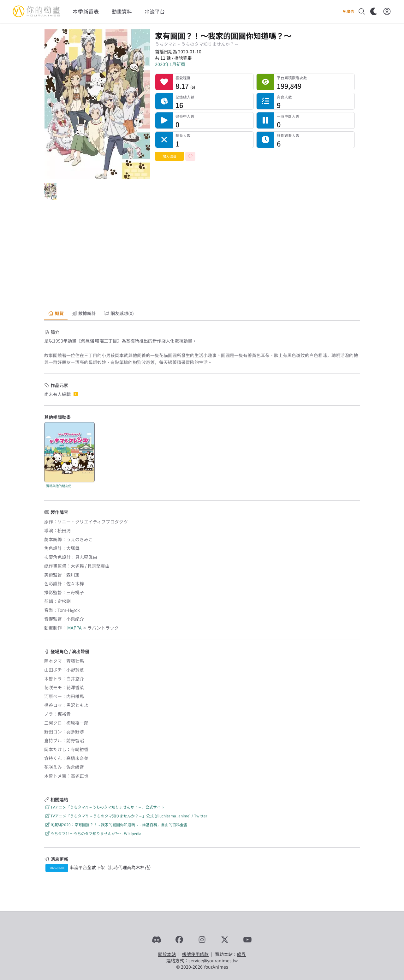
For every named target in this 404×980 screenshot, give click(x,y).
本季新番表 (86, 11)
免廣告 (348, 11)
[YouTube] (247, 940)
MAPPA (74, 628)
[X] (225, 940)
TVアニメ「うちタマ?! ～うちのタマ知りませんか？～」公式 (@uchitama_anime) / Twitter (126, 816)
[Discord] (157, 940)
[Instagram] (202, 940)
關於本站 (167, 954)
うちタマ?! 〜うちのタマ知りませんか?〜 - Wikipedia (93, 833)
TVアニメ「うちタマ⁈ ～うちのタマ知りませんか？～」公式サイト (104, 807)
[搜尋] (362, 11)
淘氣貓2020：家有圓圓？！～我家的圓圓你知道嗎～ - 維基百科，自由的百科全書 (116, 825)
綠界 (241, 954)
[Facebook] (179, 940)
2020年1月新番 (170, 64)
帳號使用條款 (195, 954)
